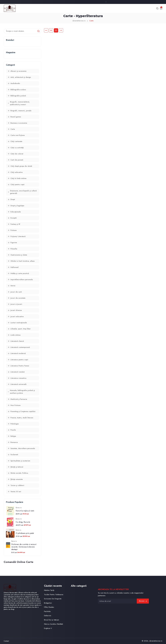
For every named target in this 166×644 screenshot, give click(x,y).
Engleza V (48, 628)
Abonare (143, 601)
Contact (6, 641)
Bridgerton (48, 603)
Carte (91, 21)
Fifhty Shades (49, 607)
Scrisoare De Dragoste (53, 599)
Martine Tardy (49, 590)
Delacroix (48, 616)
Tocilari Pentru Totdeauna (54, 595)
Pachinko (47, 611)
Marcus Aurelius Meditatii (53, 624)
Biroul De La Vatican (52, 620)
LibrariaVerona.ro (79, 21)
